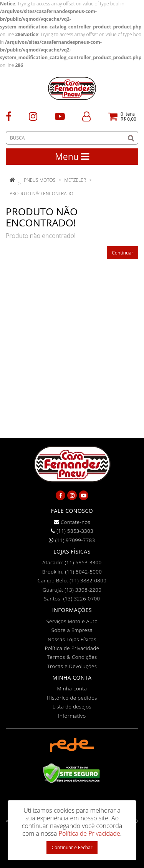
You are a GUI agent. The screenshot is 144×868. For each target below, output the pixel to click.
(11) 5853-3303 (72, 531)
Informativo (72, 716)
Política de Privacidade (72, 648)
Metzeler (75, 180)
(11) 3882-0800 (88, 580)
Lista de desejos (72, 707)
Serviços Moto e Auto (72, 621)
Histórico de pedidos (72, 698)
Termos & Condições (72, 657)
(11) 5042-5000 (83, 572)
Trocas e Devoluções (72, 666)
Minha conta (72, 688)
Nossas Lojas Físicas (72, 639)
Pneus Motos (40, 180)
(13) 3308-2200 (83, 590)
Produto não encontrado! (42, 194)
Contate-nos (72, 522)
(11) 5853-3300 (83, 562)
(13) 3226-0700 (82, 599)
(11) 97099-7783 (72, 540)
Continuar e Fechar (72, 847)
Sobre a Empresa (72, 630)
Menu (72, 156)
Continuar (122, 253)
